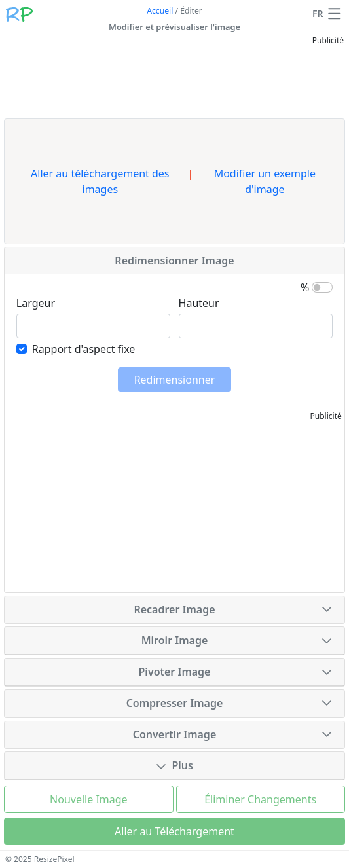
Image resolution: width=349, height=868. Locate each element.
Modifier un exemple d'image (265, 181)
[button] (335, 14)
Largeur (36, 303)
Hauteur (199, 303)
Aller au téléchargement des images (100, 181)
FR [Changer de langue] (318, 13)
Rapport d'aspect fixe (84, 349)
